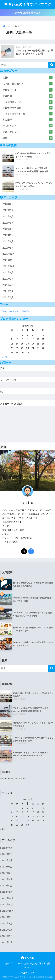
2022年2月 (8, 242)
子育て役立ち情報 (27, 108)
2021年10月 (9, 266)
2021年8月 (8, 279)
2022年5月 (8, 223)
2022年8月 (8, 210)
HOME (27, 958)
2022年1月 (8, 248)
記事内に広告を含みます (28, 13)
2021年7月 (8, 285)
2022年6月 (8, 217)
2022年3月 (8, 235)
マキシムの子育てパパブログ (28, 4)
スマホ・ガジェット (27, 84)
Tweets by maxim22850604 (15, 311)
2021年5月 (8, 297)
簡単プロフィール (14, 964)
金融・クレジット (27, 132)
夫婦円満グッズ (29, 102)
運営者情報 (45, 964)
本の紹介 (27, 119)
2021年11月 (9, 260)
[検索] (52, 65)
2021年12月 (9, 254)
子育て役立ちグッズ (29, 114)
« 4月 (4, 357)
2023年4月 (8, 204)
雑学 (27, 138)
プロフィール (27, 90)
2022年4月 (8, 229)
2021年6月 (8, 291)
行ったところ (27, 126)
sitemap (27, 968)
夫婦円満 (27, 96)
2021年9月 (8, 273)
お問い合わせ (31, 964)
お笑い (27, 77)
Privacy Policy (27, 973)
